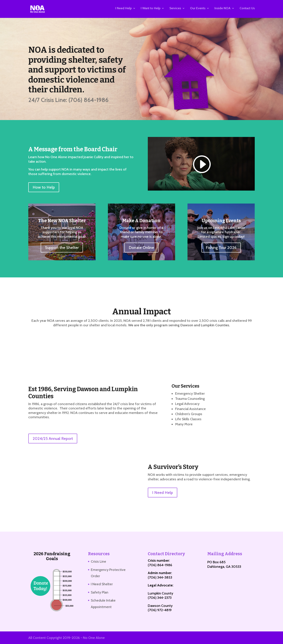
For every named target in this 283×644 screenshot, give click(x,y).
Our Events (198, 10)
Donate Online (141, 248)
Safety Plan (100, 592)
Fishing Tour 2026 (221, 248)
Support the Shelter (62, 248)
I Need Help (123, 10)
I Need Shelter (102, 584)
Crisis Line (98, 561)
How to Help (44, 187)
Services (175, 10)
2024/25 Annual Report (53, 439)
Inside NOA (222, 10)
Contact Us (247, 10)
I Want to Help (151, 10)
